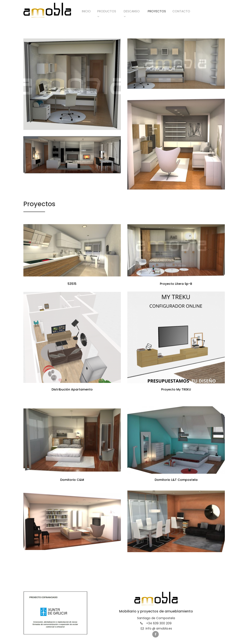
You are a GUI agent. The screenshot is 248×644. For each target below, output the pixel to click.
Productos (107, 14)
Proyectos (157, 11)
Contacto (181, 11)
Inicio (86, 11)
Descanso (132, 14)
